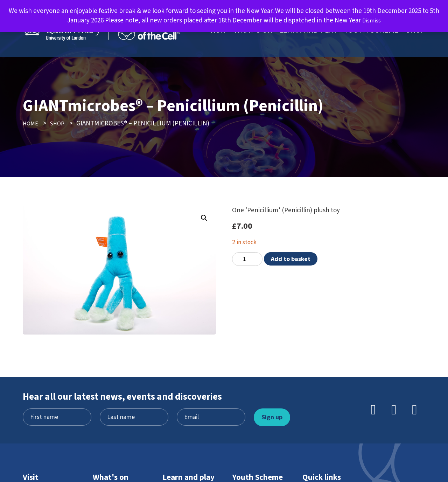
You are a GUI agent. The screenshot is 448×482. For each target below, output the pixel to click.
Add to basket (291, 259)
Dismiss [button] (372, 20)
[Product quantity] (247, 259)
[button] (203, 219)
